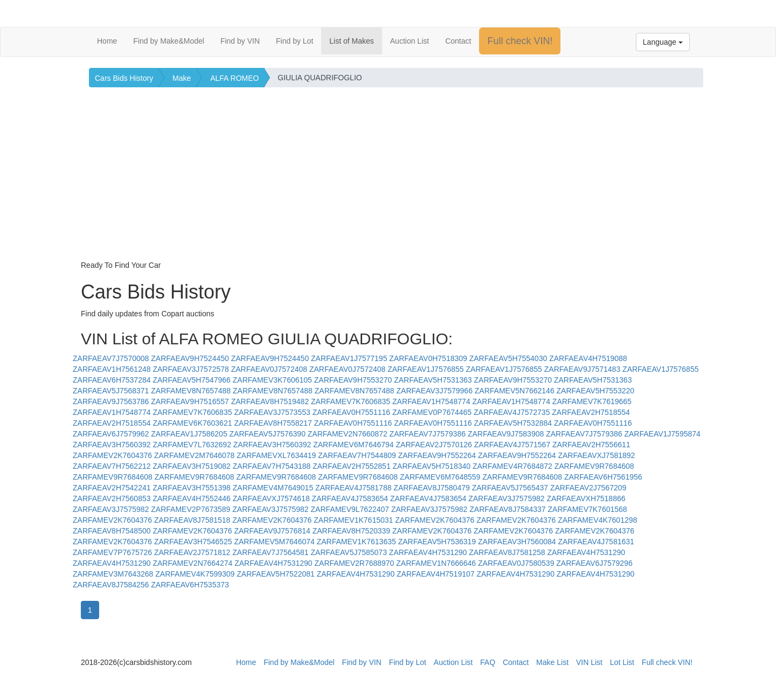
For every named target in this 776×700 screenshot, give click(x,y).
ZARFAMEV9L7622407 (350, 509)
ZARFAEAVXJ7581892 (596, 455)
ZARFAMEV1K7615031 (353, 520)
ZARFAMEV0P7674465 (432, 412)
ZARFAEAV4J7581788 (353, 488)
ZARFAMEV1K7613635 (356, 542)
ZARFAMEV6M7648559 (440, 477)
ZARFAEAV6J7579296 (594, 563)
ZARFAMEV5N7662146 (515, 391)
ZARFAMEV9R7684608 (594, 466)
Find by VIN (240, 41)
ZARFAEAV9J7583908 (506, 434)
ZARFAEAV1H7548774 (431, 401)
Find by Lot (295, 41)
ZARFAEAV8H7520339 (352, 531)
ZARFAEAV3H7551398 (192, 488)
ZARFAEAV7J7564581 (270, 552)
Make (182, 78)
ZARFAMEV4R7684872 (512, 466)
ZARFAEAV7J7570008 (111, 358)
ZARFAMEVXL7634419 (276, 455)
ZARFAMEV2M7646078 (194, 455)
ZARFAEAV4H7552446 (192, 498)
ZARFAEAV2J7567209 (588, 488)
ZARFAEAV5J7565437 (510, 488)
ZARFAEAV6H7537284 (112, 380)
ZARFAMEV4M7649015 (273, 488)
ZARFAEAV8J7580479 (431, 488)
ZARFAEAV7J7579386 (428, 434)
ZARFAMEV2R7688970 (355, 563)
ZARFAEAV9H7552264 (437, 455)
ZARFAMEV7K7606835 (351, 401)
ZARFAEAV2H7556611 (591, 445)
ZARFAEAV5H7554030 (508, 358)
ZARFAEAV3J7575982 (506, 498)
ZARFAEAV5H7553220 (596, 391)
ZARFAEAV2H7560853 (112, 498)
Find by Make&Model (169, 41)
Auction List (410, 41)
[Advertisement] (388, 179)
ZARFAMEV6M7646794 (353, 445)
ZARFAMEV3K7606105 (272, 380)
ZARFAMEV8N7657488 (191, 391)
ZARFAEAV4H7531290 (428, 552)
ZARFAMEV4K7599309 (195, 574)
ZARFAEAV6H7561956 (603, 477)
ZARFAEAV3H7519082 (192, 466)
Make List (552, 662)
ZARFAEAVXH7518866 (586, 498)
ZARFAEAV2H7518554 (591, 412)
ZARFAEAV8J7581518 (192, 520)
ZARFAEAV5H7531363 (433, 380)
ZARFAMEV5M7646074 (274, 542)
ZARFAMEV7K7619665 (592, 401)
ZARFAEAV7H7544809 (357, 455)
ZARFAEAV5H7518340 (432, 466)
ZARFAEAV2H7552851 (352, 466)
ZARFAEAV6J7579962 (111, 434)
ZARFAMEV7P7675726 (112, 552)
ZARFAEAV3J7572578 (190, 369)
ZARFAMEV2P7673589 (190, 509)
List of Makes (351, 41)
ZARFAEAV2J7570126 (434, 445)
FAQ (488, 662)
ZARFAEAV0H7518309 (428, 358)
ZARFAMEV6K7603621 (192, 423)
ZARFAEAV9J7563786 (111, 401)
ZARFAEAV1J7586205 (189, 434)
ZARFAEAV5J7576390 (268, 434)
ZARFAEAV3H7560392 (112, 445)
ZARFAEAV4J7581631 (596, 542)
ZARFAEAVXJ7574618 (271, 498)
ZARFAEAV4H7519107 (436, 574)
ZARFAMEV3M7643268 (113, 574)
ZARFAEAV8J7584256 (111, 585)
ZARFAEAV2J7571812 (192, 552)
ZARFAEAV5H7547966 (192, 380)
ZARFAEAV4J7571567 (512, 445)
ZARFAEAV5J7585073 (349, 552)
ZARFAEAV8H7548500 (112, 531)
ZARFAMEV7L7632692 (192, 445)
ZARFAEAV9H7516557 (190, 401)
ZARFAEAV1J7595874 (662, 434)
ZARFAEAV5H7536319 (437, 542)
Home (107, 41)
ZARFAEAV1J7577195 (349, 358)
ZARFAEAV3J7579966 (435, 391)
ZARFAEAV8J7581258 (507, 552)
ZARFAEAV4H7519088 (588, 358)
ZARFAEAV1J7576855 (425, 369)
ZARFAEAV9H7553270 (353, 380)
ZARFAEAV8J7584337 (507, 509)
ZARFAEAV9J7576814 (272, 531)
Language (663, 42)
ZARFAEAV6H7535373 (190, 585)
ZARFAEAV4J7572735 (512, 412)
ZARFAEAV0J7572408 (269, 369)
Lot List (622, 662)
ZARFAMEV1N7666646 (436, 563)
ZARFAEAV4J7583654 (350, 498)
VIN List (589, 662)
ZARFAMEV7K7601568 (588, 509)
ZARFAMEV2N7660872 (348, 434)
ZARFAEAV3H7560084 (517, 542)
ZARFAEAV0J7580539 (516, 563)
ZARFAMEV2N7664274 (192, 563)
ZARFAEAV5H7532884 (513, 423)
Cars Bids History (124, 78)
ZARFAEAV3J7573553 (272, 412)
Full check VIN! (520, 41)
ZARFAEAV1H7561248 (112, 369)
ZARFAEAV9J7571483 (582, 369)
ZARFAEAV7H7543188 (272, 466)
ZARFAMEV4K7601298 (597, 520)
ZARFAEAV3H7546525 (193, 542)
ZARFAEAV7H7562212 (112, 466)
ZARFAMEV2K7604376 (112, 455)
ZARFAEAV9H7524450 (190, 358)
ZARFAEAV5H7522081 (276, 574)
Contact (458, 41)
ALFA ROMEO (234, 78)
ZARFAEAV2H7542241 (112, 488)
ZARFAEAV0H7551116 (352, 412)
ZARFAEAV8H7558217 (273, 423)
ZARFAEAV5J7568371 (111, 391)
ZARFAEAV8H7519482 (270, 401)
